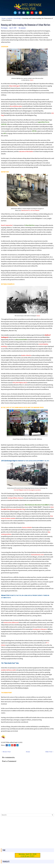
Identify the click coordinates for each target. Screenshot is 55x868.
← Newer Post (6, 752)
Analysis (10, 18)
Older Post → (50, 752)
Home (4, 18)
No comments (22, 28)
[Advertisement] (27, 832)
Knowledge (17, 18)
